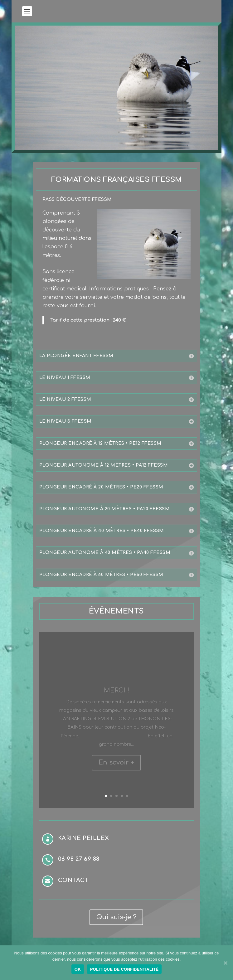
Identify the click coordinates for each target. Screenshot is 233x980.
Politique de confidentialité (124, 969)
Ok (78, 969)
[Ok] (225, 963)
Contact (73, 880)
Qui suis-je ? (116, 917)
